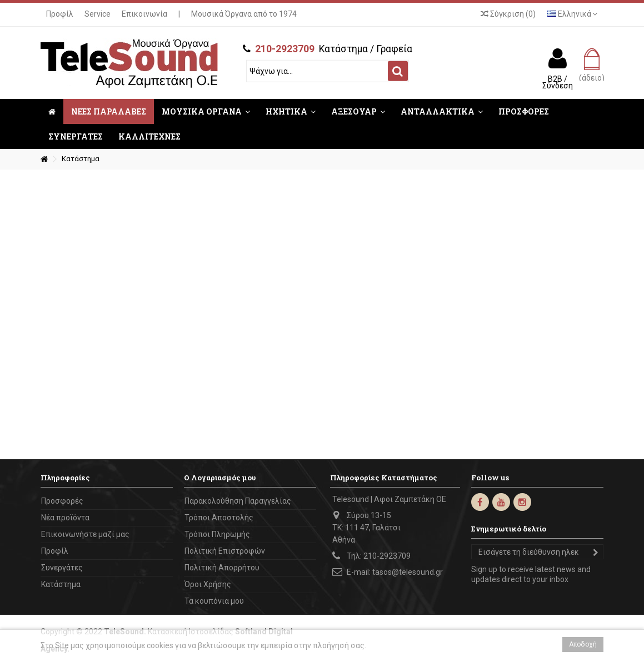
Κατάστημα (61, 584)
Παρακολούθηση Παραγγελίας (238, 501)
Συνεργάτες (62, 568)
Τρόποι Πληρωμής (217, 534)
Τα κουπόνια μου (214, 601)
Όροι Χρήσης (208, 584)
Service (98, 14)
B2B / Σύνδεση (558, 82)
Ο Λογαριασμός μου (220, 478)
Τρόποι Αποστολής (219, 518)
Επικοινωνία (144, 14)
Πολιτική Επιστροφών (225, 551)
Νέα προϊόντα (65, 518)
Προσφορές (62, 501)
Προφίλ (60, 14)
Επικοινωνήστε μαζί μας (85, 534)
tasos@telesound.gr (408, 572)
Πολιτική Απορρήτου (222, 568)
